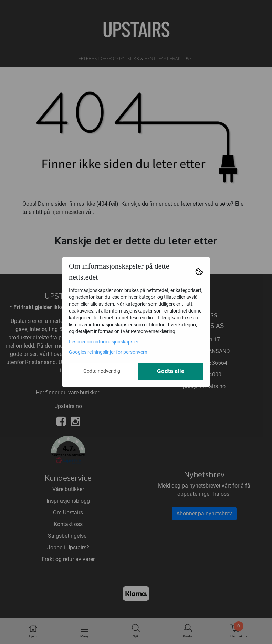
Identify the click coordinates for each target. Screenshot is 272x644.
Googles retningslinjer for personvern (108, 352)
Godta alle (171, 371)
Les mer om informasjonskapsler (104, 342)
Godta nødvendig (102, 371)
